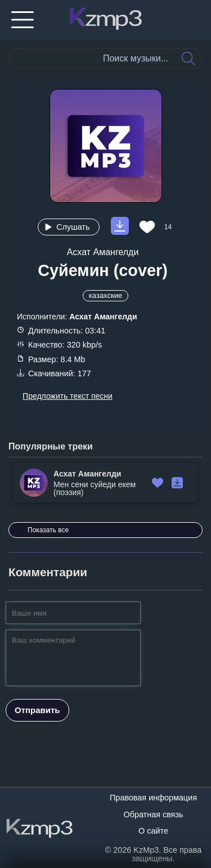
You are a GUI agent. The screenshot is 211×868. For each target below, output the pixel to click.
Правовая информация (153, 798)
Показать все (48, 530)
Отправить (37, 710)
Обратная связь (153, 814)
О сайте (153, 831)
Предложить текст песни (68, 396)
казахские (105, 295)
